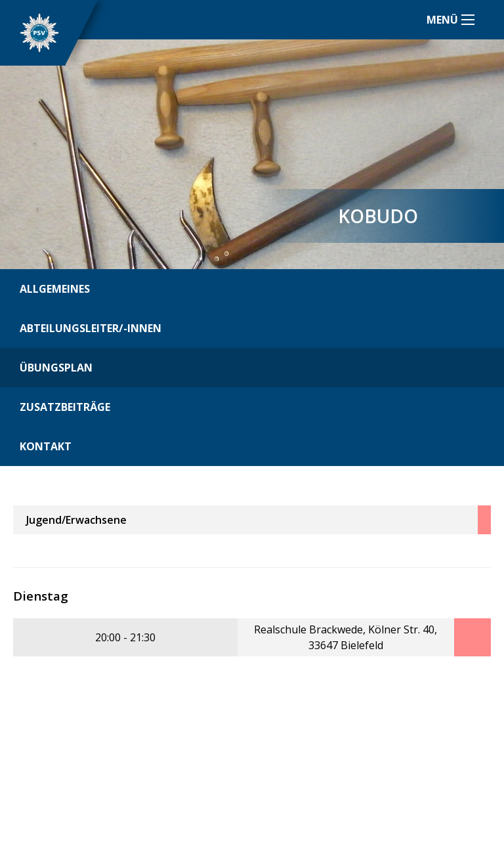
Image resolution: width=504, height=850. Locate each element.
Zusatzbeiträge (65, 407)
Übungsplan (56, 368)
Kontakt (46, 446)
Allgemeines (55, 289)
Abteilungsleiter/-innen (91, 328)
